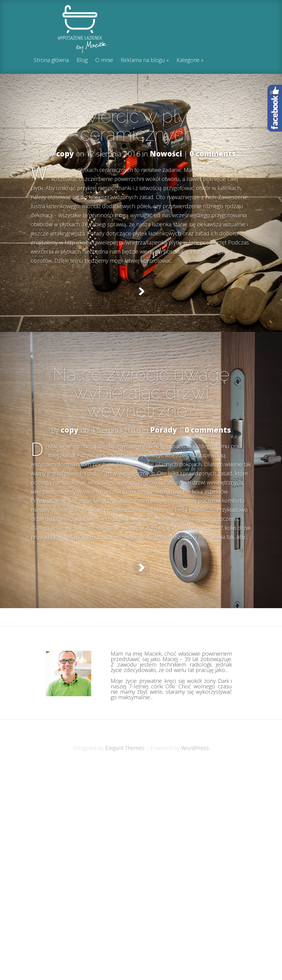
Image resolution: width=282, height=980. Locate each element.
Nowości (166, 154)
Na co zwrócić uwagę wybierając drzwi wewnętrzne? (141, 403)
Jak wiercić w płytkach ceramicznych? (141, 125)
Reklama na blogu (143, 60)
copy (65, 154)
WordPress (195, 778)
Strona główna (51, 60)
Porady (164, 440)
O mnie (104, 60)
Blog (82, 60)
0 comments (213, 154)
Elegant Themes (125, 778)
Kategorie (188, 60)
